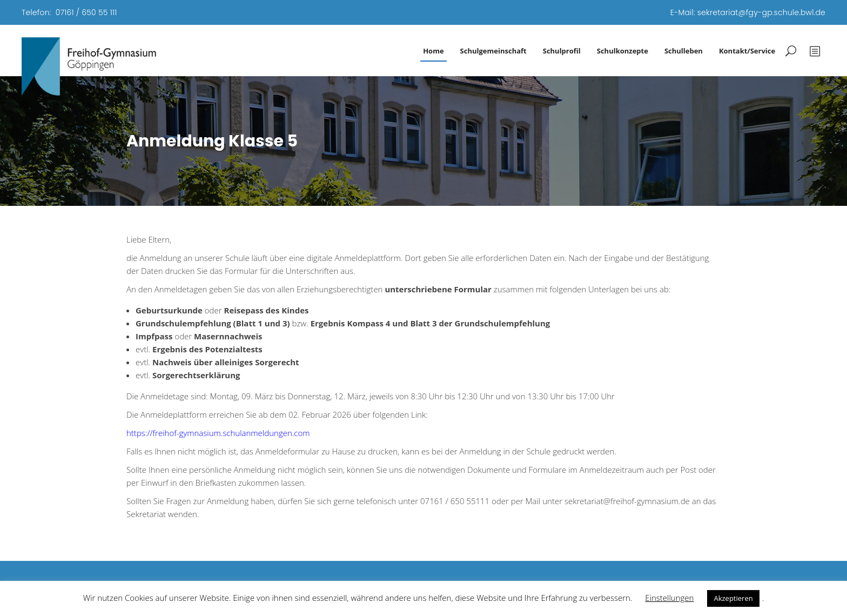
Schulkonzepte (623, 51)
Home (433, 51)
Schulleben (684, 51)
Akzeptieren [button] (733, 598)
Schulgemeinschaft (493, 51)
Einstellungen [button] (669, 598)
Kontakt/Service (747, 51)
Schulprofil (562, 51)
